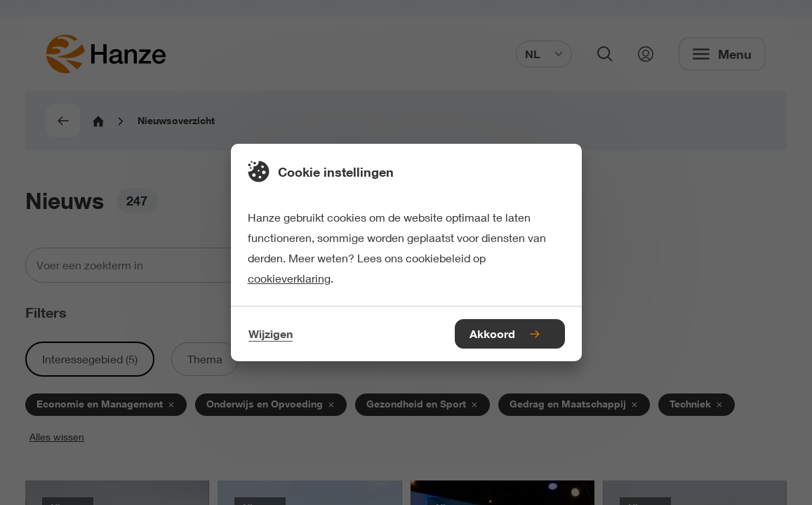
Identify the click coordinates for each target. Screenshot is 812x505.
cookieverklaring (289, 278)
